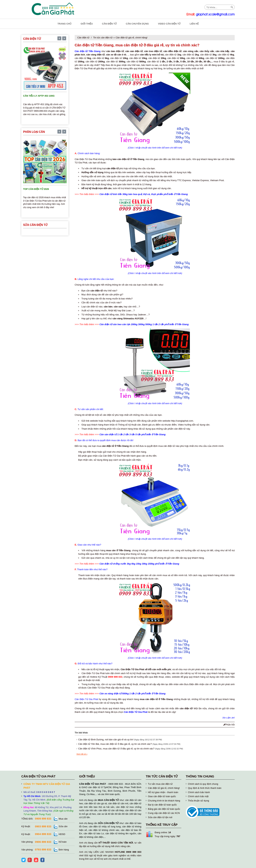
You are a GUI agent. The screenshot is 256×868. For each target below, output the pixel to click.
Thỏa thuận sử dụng (198, 801)
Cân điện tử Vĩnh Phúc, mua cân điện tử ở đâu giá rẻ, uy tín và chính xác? (116, 749)
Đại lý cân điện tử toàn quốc (162, 805)
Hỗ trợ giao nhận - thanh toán (163, 792)
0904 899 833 (43, 834)
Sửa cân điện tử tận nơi (160, 817)
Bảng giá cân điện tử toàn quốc (164, 809)
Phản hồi (229, 725)
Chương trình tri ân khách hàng (164, 801)
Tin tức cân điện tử (103, 38)
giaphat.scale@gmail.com (215, 14)
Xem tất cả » (82, 754)
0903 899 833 (43, 826)
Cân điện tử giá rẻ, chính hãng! (131, 38)
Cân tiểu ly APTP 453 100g (39, 96)
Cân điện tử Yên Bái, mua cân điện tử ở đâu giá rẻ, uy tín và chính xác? (115, 744)
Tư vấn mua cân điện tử (160, 784)
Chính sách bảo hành (199, 792)
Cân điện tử (83, 38)
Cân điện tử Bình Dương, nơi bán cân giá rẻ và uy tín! (106, 740)
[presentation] (59, 39)
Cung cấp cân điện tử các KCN (164, 813)
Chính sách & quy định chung (203, 784)
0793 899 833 (43, 849)
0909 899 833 (43, 819)
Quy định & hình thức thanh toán (205, 788)
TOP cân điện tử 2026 (36, 189)
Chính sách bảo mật (198, 796)
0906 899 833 (43, 842)
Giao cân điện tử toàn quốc (162, 796)
